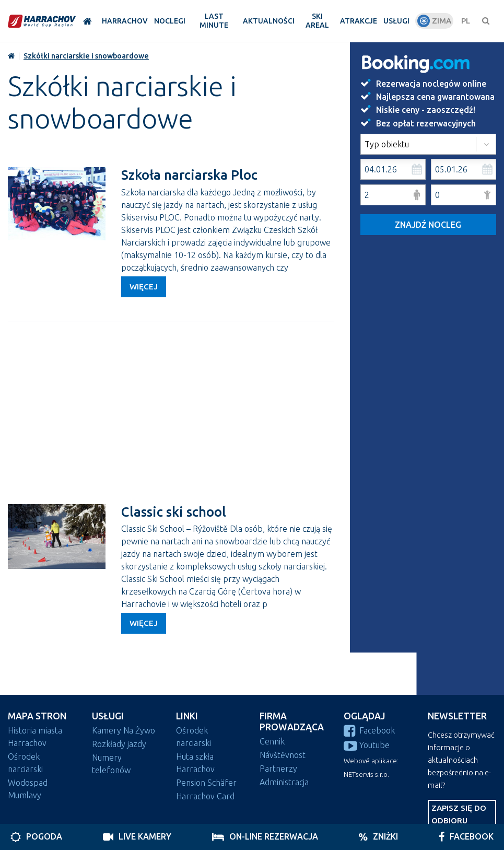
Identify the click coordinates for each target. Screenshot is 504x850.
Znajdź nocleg (428, 225)
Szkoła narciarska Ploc (189, 175)
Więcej (144, 287)
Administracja (284, 782)
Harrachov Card (205, 796)
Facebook (369, 730)
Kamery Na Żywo (124, 730)
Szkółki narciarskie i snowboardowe (86, 56)
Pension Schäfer (206, 783)
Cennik (272, 741)
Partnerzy (278, 769)
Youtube (367, 745)
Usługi (108, 716)
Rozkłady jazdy (119, 744)
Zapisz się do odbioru (459, 814)
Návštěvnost (283, 755)
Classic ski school (174, 512)
